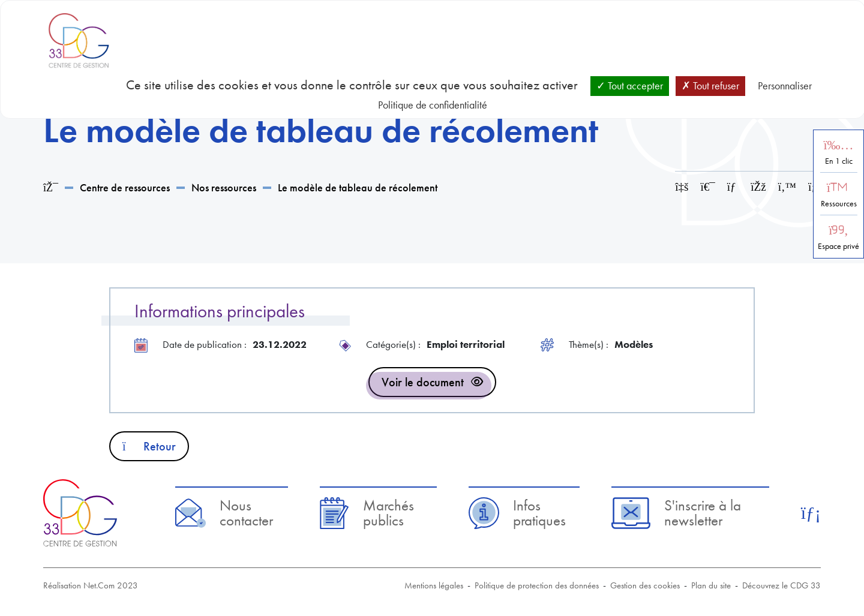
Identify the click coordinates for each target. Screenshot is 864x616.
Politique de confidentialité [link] (433, 105)
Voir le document (423, 382)
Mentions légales (434, 585)
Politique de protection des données (537, 585)
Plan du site (711, 585)
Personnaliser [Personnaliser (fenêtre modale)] (785, 85)
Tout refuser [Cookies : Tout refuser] (710, 85)
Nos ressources (224, 187)
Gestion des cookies (645, 585)
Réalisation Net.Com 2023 (91, 585)
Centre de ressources (125, 187)
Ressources (839, 204)
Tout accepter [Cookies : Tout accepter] (630, 85)
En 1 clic (839, 161)
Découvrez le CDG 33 (781, 585)
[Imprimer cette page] (708, 187)
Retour (149, 446)
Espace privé (838, 246)
